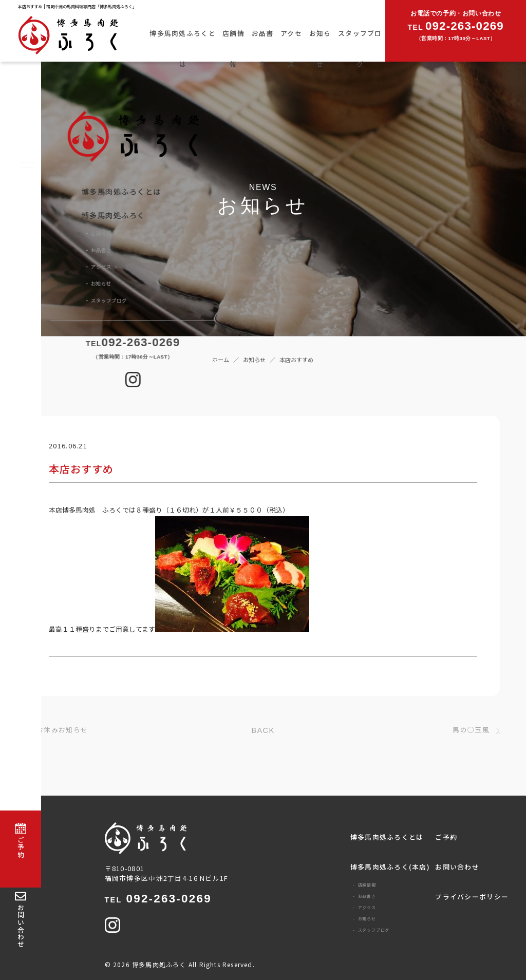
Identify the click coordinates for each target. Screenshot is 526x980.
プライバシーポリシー (472, 897)
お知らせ (320, 49)
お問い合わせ (457, 867)
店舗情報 (233, 49)
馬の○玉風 (471, 730)
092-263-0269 (158, 899)
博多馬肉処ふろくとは (183, 49)
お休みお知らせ (62, 730)
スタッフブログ (360, 49)
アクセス (291, 49)
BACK (263, 730)
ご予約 (446, 837)
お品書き (263, 49)
